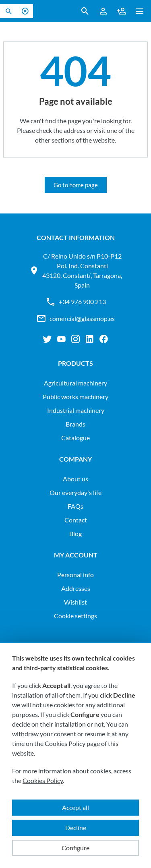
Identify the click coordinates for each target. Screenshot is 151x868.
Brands (75, 424)
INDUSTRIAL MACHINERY (76, 410)
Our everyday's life (75, 492)
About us (75, 479)
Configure (75, 848)
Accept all (75, 807)
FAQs (75, 506)
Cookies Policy (43, 780)
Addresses (76, 588)
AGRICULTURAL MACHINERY (75, 383)
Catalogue (75, 438)
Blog (75, 533)
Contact (76, 520)
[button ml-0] (140, 13)
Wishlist (75, 602)
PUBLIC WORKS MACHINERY (75, 397)
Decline (76, 828)
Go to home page (76, 185)
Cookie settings (75, 616)
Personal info (75, 575)
